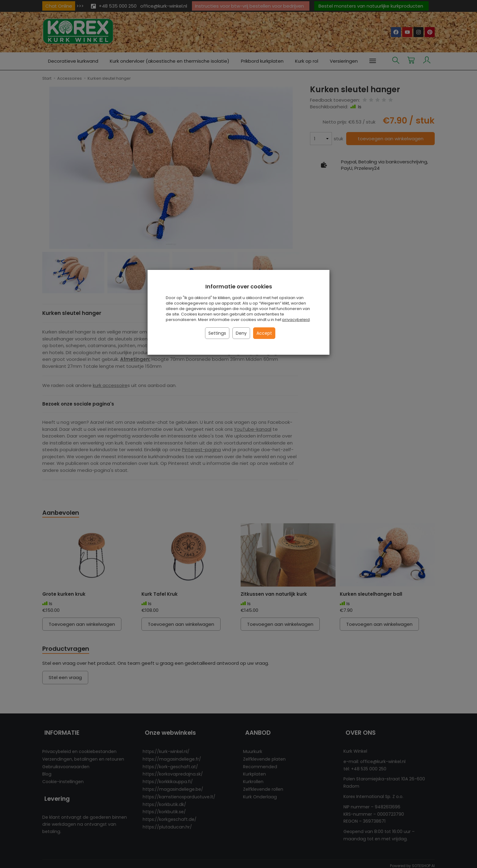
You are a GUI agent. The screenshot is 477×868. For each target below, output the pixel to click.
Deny (241, 333)
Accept (264, 333)
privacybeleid (296, 320)
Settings (217, 333)
